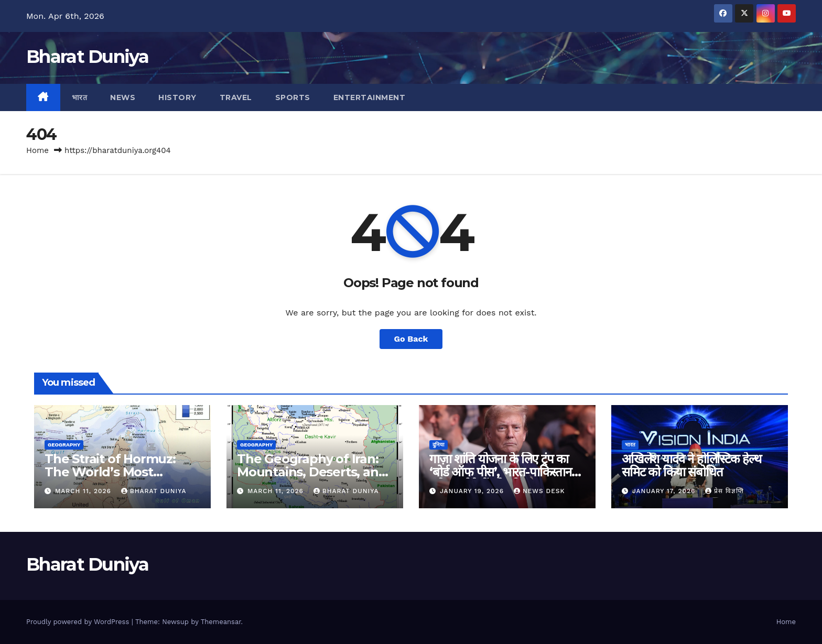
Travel (236, 97)
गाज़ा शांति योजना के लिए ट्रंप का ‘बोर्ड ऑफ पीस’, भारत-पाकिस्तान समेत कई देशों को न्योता (500, 472)
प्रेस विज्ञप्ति (724, 491)
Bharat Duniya (87, 57)
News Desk (539, 491)
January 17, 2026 (665, 491)
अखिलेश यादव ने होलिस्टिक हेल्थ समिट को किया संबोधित (691, 465)
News (123, 97)
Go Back (411, 339)
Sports (293, 97)
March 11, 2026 (84, 491)
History (177, 97)
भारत (80, 97)
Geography (64, 445)
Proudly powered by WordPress (79, 622)
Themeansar (221, 622)
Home (37, 150)
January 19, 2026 (473, 491)
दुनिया (439, 445)
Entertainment (370, 97)
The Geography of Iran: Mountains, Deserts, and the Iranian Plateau (312, 472)
